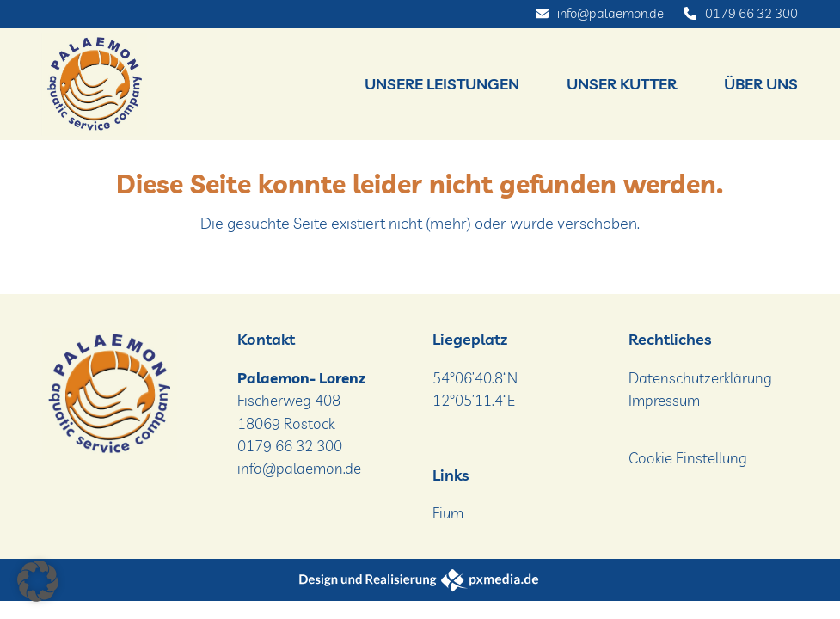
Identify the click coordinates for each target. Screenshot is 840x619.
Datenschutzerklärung (700, 378)
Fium (448, 513)
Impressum (664, 400)
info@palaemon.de (610, 13)
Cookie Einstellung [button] (688, 458)
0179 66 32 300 (751, 13)
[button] (38, 581)
